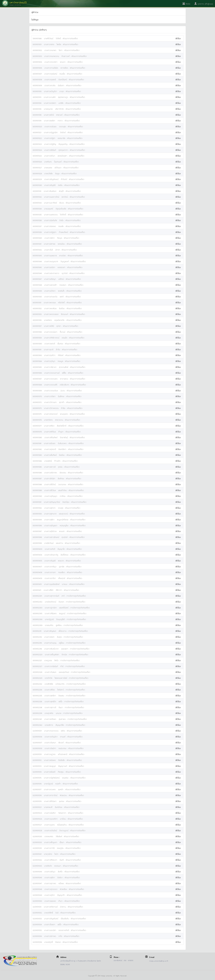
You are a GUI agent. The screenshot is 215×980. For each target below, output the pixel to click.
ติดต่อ (186, 4)
